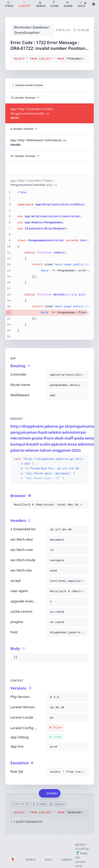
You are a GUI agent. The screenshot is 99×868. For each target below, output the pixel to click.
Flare (82, 853)
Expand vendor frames (28, 85)
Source (31, 860)
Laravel (67, 860)
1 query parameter (26, 822)
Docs (48, 860)
